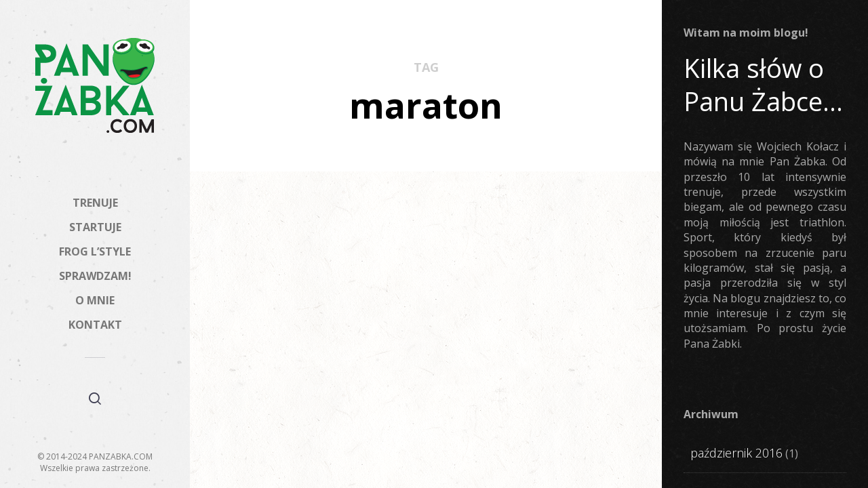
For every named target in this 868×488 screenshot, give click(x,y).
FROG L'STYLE (283, 340)
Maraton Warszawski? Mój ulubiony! (527, 390)
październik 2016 (736, 453)
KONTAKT (95, 325)
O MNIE (95, 300)
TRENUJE (95, 203)
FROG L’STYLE (95, 251)
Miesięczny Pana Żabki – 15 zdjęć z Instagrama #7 (313, 390)
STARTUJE (95, 227)
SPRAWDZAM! (95, 276)
